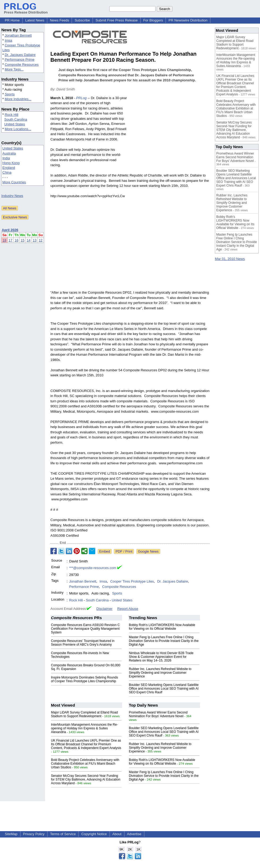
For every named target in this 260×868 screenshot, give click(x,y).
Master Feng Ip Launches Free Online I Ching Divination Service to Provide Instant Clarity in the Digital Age (164, 641)
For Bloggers (153, 20)
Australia (9, 153)
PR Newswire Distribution (188, 20)
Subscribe (82, 20)
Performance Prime (20, 60)
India (6, 158)
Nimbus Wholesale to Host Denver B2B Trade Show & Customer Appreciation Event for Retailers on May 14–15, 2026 (161, 657)
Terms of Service (63, 834)
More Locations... (18, 129)
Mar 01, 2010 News (230, 259)
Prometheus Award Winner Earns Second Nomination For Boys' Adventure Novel (158, 714)
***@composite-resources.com (93, 568)
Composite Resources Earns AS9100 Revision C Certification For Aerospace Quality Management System (85, 629)
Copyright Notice (94, 834)
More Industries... (18, 99)
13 (34, 240)
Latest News (35, 20)
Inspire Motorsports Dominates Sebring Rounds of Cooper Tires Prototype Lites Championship (84, 679)
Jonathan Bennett (18, 35)
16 (16, 240)
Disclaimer (104, 609)
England (9, 168)
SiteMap (11, 834)
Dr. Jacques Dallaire (20, 55)
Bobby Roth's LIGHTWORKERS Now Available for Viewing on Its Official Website (162, 627)
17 (10, 240)
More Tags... (14, 69)
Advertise (134, 834)
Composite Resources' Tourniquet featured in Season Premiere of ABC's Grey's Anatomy (83, 643)
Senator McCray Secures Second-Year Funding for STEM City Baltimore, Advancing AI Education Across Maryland (86, 779)
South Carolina (16, 119)
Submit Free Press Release (117, 20)
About (117, 834)
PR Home (12, 20)
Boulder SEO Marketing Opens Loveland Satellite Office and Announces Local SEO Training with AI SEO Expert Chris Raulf (164, 689)
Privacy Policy (34, 834)
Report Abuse (128, 609)
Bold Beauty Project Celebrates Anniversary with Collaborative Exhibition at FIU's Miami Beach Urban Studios (85, 764)
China (7, 172)
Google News (148, 551)
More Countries (14, 182)
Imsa (8, 40)
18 (5, 240)
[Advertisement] (170, 134)
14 (29, 240)
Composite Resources (22, 65)
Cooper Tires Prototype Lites (132, 581)
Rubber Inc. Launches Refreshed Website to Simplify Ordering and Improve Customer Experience (160, 673)
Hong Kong (11, 163)
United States (15, 124)
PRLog (81, 98)
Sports (10, 94)
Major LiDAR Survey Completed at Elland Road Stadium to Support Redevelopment (84, 714)
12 (41, 240)
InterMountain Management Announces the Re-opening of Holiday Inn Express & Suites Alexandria (84, 728)
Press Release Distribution (26, 10)
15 (23, 240)
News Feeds (59, 20)
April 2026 (10, 230)
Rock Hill (12, 115)
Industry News (12, 196)
